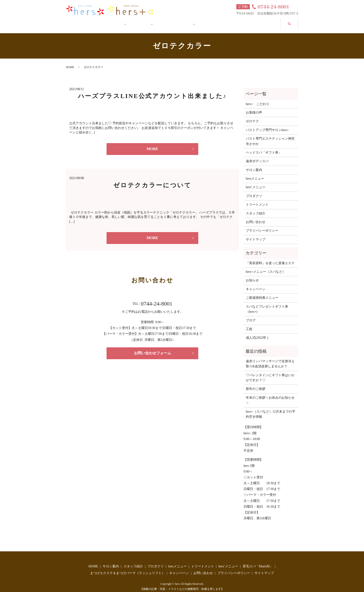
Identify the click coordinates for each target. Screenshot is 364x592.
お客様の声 (254, 108)
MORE (153, 144)
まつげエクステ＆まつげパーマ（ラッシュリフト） (127, 568)
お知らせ (252, 276)
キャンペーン (219, 21)
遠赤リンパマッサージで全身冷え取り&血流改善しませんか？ (270, 359)
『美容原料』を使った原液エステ (270, 258)
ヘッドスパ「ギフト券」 (264, 148)
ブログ (251, 316)
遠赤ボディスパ (257, 156)
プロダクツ (254, 191)
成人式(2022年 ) (257, 333)
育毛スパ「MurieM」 (258, 561)
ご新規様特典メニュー (262, 293)
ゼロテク (252, 117)
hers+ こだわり (258, 99)
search (294, 21)
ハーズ (144, 21)
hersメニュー (255, 174)
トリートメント (257, 200)
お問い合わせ (262, 21)
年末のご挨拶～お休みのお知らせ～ (270, 395)
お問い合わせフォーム (153, 348)
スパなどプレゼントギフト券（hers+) (267, 304)
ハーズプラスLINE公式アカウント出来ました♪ (152, 91)
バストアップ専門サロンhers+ (267, 125)
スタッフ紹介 (256, 209)
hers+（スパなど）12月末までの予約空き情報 (271, 409)
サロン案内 (113, 21)
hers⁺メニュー (256, 183)
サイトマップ (256, 235)
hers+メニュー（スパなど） (266, 267)
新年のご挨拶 (256, 384)
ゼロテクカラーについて (152, 180)
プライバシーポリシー (262, 226)
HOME (80, 21)
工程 (249, 324)
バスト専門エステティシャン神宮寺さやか (270, 136)
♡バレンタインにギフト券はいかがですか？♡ (270, 373)
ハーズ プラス (178, 21)
